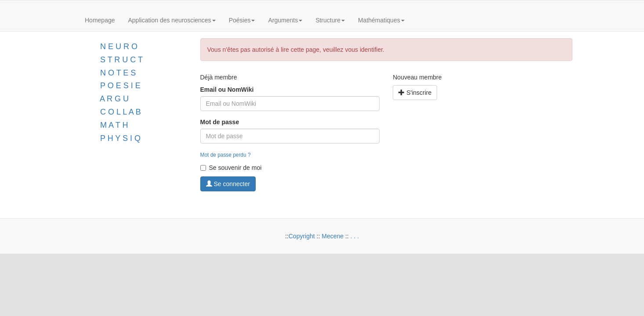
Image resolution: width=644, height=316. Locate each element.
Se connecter (228, 184)
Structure (330, 20)
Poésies (242, 20)
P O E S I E (120, 86)
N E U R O (119, 47)
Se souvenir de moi (231, 168)
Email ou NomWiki (227, 90)
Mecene (333, 236)
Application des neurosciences (172, 20)
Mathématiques (381, 20)
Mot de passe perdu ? (226, 155)
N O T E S (118, 73)
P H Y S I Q (120, 138)
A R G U (114, 99)
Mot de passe (220, 122)
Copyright (302, 236)
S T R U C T (121, 60)
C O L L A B (121, 112)
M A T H (114, 125)
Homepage (100, 20)
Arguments (285, 20)
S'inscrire (415, 93)
